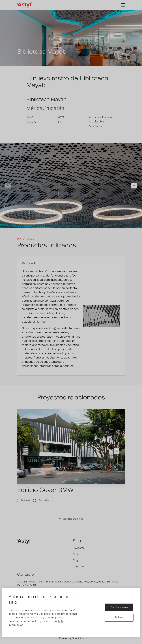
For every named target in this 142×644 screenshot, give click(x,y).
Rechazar (119, 617)
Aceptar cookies (119, 607)
